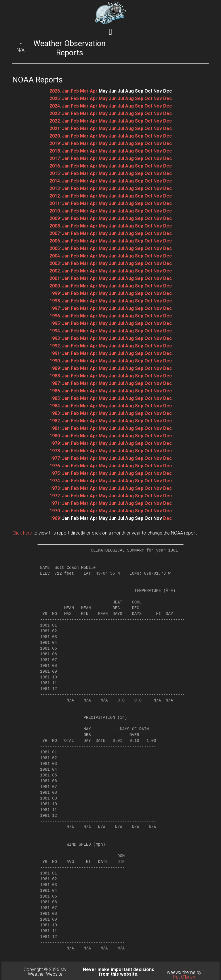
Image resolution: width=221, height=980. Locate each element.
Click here (22, 533)
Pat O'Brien (184, 977)
